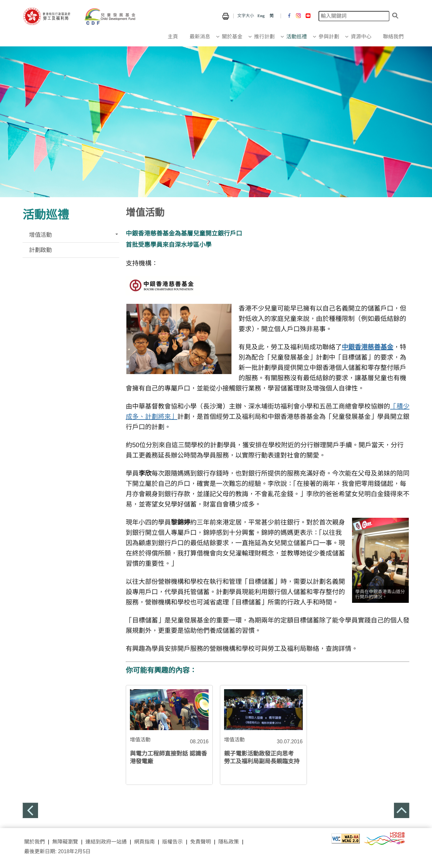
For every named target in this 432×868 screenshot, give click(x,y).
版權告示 (172, 842)
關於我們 (34, 842)
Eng (261, 16)
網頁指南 (144, 842)
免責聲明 (201, 842)
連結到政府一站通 (105, 842)
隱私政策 (229, 842)
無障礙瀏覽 (65, 842)
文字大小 (246, 16)
